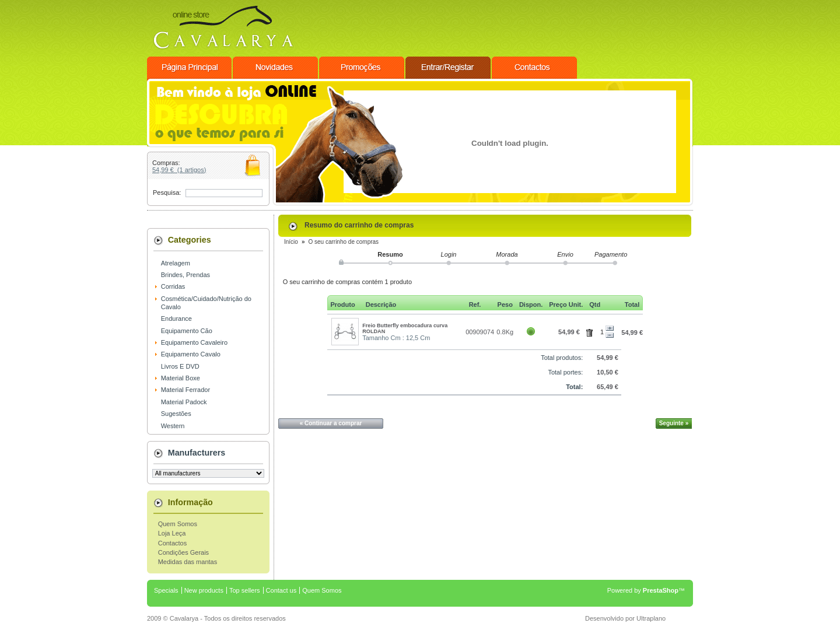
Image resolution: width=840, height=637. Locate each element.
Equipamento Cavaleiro (194, 342)
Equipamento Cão (187, 331)
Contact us (281, 590)
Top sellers (245, 590)
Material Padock (184, 402)
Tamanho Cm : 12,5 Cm (396, 338)
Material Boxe (181, 378)
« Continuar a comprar (331, 423)
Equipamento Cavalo (191, 354)
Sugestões (176, 414)
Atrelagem (176, 263)
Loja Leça (172, 533)
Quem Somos (178, 524)
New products (204, 590)
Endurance (176, 318)
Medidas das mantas (188, 562)
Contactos (173, 543)
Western (173, 426)
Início (291, 242)
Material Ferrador (185, 390)
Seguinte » (674, 423)
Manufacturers (197, 453)
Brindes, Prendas (185, 275)
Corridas (173, 286)
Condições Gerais (183, 552)
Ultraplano (651, 618)
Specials (166, 590)
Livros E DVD (180, 366)
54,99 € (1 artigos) (179, 170)
